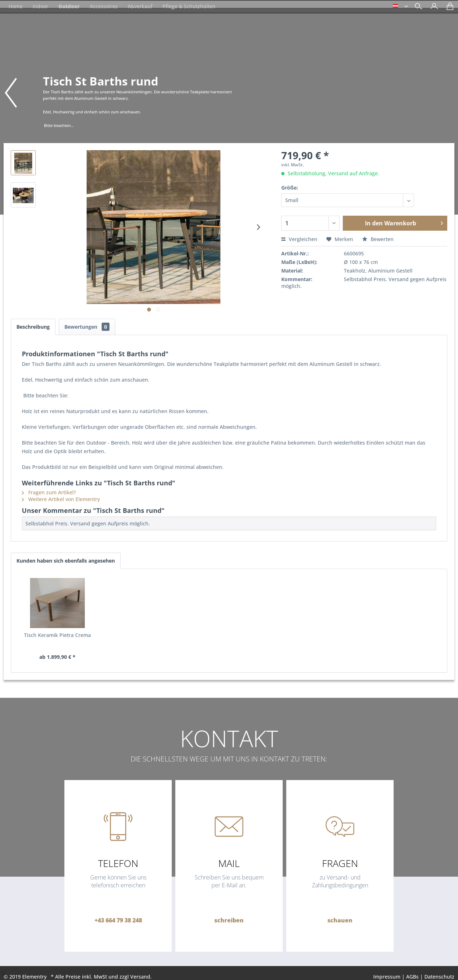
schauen (340, 920)
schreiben (229, 920)
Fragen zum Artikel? (49, 492)
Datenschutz (439, 977)
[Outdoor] (69, 6)
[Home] (16, 6)
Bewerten (378, 239)
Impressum (387, 977)
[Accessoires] (104, 6)
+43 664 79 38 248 (118, 920)
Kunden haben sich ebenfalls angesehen (66, 561)
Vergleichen (299, 239)
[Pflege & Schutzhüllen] (189, 6)
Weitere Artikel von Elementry (61, 499)
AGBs (412, 977)
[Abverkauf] (140, 6)
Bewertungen (87, 327)
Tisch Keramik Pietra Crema (57, 635)
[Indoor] (40, 6)
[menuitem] (432, 7)
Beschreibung (33, 327)
